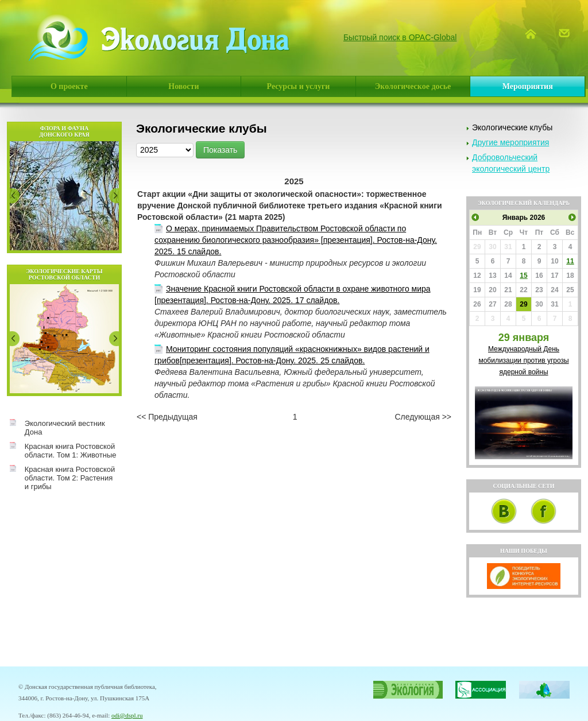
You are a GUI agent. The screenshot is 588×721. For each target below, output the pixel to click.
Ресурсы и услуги (299, 86)
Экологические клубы (512, 127)
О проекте (69, 86)
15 (523, 276)
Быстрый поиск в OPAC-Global (400, 37)
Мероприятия (528, 86)
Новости (183, 86)
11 (570, 261)
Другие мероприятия (510, 142)
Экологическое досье (413, 86)
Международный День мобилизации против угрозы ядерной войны (523, 360)
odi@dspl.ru (127, 715)
